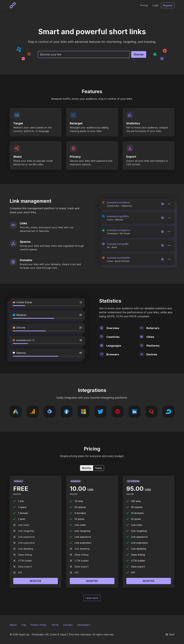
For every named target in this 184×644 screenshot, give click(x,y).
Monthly (87, 468)
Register (35, 581)
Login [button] (156, 5)
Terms (55, 625)
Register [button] (168, 5)
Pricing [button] (144, 5)
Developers (84, 625)
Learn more (92, 598)
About (13, 625)
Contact (68, 625)
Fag (24, 625)
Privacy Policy (39, 625)
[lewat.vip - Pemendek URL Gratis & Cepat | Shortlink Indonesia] (13, 5)
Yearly (98, 468)
